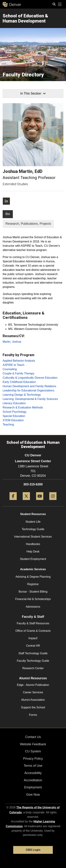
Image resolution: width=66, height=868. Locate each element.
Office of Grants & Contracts (33, 631)
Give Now (33, 795)
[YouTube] (40, 501)
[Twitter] (26, 501)
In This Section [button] (33, 93)
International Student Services (33, 537)
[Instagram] (53, 501)
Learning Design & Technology (22, 395)
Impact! (33, 638)
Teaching (8, 425)
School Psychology (15, 412)
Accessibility (33, 773)
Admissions (33, 607)
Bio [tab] (8, 214)
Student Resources (33, 514)
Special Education (14, 416)
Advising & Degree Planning (33, 577)
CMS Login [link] (33, 850)
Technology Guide (33, 529)
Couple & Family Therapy (18, 373)
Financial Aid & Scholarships (33, 599)
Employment (33, 787)
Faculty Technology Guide (33, 661)
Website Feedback (33, 744)
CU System (33, 751)
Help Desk (33, 552)
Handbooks (33, 544)
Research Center (33, 668)
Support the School (33, 707)
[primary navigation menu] (60, 4)
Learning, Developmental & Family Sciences (30, 399)
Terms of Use (33, 766)
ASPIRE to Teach (13, 365)
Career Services (33, 692)
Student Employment (33, 559)
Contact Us (33, 737)
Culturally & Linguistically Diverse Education (30, 378)
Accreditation (33, 780)
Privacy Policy (33, 759)
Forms (33, 715)
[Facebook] (13, 501)
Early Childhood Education (19, 382)
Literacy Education (14, 403)
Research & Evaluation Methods (23, 407)
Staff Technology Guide (33, 653)
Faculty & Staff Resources (33, 623)
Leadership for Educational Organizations (29, 390)
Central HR (33, 646)
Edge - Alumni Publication (33, 685)
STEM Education (13, 420)
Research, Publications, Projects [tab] (28, 224)
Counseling (10, 369)
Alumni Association (33, 700)
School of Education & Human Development (25, 18)
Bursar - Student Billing (33, 592)
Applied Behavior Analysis (19, 361)
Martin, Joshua (12, 342)
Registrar (33, 584)
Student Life (33, 522)
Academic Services (33, 569)
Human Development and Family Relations (29, 386)
